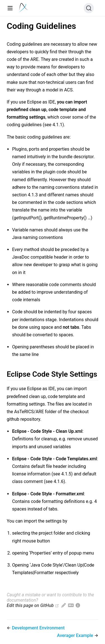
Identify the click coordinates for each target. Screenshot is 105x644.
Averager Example (75, 635)
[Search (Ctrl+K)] (89, 8)
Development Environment (38, 628)
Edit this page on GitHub (30, 605)
